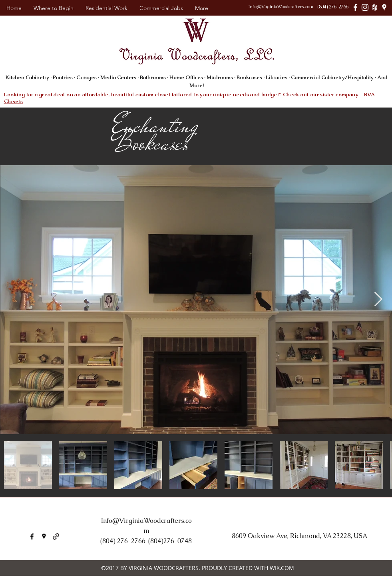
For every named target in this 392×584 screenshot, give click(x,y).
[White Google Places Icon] (384, 7)
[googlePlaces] (44, 536)
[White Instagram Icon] (365, 7)
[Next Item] (378, 300)
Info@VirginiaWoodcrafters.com (281, 6)
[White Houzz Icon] (375, 7)
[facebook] (32, 536)
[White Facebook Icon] (355, 7)
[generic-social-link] (56, 536)
